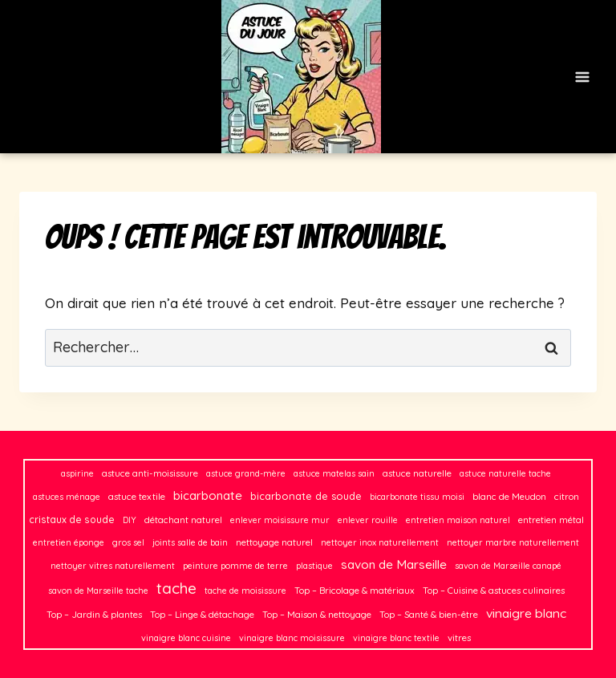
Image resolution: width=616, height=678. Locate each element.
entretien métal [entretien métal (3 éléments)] (551, 520)
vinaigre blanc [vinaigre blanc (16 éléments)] (526, 613)
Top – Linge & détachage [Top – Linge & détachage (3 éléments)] (202, 614)
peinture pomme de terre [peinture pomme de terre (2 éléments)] (235, 566)
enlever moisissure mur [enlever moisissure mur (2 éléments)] (280, 520)
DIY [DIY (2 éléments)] (130, 520)
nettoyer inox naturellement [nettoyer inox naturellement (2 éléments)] (380, 542)
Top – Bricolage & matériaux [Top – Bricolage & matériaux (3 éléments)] (355, 590)
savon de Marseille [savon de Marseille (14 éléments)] (394, 564)
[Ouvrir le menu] (582, 77)
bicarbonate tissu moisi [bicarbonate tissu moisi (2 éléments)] (417, 497)
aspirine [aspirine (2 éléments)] (77, 473)
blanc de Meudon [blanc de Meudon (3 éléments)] (509, 496)
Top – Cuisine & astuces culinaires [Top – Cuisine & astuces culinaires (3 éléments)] (494, 590)
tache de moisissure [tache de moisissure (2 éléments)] (245, 591)
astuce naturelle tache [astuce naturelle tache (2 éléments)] (505, 473)
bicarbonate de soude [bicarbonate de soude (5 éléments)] (306, 496)
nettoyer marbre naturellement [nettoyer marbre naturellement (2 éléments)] (513, 542)
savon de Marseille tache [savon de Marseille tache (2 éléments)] (98, 591)
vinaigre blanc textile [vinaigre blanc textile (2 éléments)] (396, 638)
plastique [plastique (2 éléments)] (314, 566)
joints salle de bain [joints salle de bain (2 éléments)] (190, 542)
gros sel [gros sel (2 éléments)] (128, 542)
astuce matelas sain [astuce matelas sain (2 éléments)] (334, 473)
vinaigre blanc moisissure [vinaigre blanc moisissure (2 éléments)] (292, 638)
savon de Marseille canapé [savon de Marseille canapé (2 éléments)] (508, 566)
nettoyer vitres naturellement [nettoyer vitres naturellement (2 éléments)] (113, 566)
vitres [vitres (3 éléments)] (459, 637)
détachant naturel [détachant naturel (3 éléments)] (183, 520)
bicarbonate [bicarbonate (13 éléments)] (208, 495)
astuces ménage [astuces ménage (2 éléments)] (67, 497)
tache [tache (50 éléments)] (176, 588)
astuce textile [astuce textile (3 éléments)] (137, 496)
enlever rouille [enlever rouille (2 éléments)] (368, 520)
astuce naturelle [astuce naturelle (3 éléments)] (417, 473)
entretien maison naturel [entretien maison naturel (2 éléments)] (458, 520)
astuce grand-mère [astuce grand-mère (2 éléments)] (246, 473)
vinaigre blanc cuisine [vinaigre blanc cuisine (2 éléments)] (186, 638)
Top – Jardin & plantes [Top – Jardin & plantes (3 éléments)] (94, 614)
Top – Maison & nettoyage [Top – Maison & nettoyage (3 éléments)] (317, 614)
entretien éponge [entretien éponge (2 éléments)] (69, 542)
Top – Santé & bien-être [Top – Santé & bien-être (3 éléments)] (429, 614)
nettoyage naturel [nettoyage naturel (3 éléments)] (274, 542)
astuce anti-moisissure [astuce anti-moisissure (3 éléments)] (150, 473)
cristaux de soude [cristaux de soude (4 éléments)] (72, 520)
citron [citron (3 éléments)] (567, 496)
